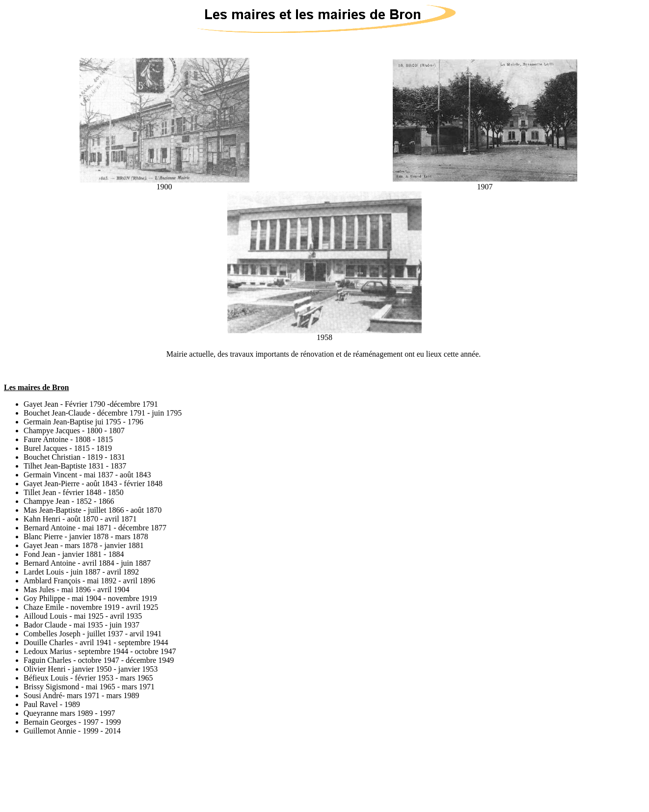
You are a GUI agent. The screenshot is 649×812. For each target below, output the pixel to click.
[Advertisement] (324, 765)
